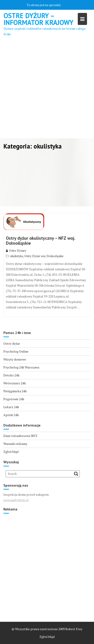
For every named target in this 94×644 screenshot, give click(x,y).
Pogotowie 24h (14, 399)
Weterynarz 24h (15, 383)
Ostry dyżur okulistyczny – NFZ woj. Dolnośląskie (40, 241)
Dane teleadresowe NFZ (20, 436)
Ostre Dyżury (16, 251)
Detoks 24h (11, 375)
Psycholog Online (16, 351)
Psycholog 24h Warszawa (21, 367)
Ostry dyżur (12, 343)
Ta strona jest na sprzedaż (44, 5)
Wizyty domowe (15, 359)
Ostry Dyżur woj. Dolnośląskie (44, 256)
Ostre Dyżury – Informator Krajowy (39, 19)
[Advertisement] (47, 89)
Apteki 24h (11, 415)
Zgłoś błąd (11, 452)
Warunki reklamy (15, 444)
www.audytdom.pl (16, 500)
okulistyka (16, 256)
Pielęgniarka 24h (15, 391)
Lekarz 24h (11, 407)
